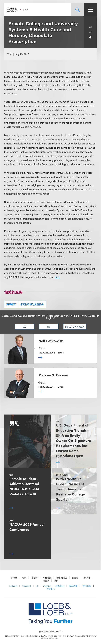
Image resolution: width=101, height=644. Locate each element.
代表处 (46, 581)
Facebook (27, 586)
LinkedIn (13, 586)
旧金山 (75, 578)
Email (61, 353)
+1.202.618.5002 (47, 353)
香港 (56, 581)
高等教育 (11, 304)
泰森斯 (87, 578)
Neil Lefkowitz (51, 341)
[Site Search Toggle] (77, 10)
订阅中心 (51, 589)
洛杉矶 (14, 578)
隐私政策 (73, 586)
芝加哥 (35, 578)
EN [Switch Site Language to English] (21, 10)
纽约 (24, 578)
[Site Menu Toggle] (90, 10)
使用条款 (87, 586)
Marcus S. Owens (53, 375)
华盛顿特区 (62, 578)
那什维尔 (47, 578)
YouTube (47, 586)
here (57, 277)
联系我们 (60, 586)
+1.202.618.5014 (46, 387)
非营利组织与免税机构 (32, 304)
